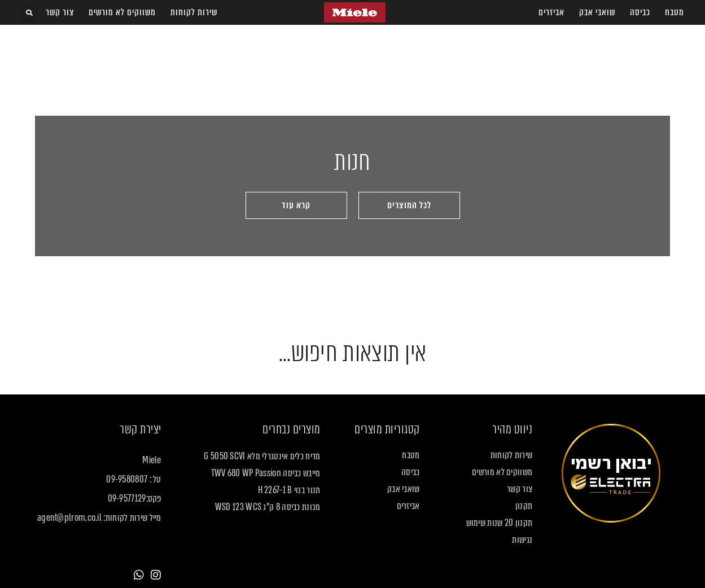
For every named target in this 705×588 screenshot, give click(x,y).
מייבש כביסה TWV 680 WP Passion (266, 473)
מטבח (675, 12)
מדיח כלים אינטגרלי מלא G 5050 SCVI (262, 457)
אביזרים (551, 12)
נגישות (522, 540)
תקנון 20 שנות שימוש (500, 523)
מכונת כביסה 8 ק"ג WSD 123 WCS (268, 507)
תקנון (524, 506)
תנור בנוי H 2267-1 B (289, 490)
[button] (29, 13)
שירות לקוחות (194, 12)
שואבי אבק (597, 12)
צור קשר (60, 12)
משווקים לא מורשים (122, 12)
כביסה (640, 12)
